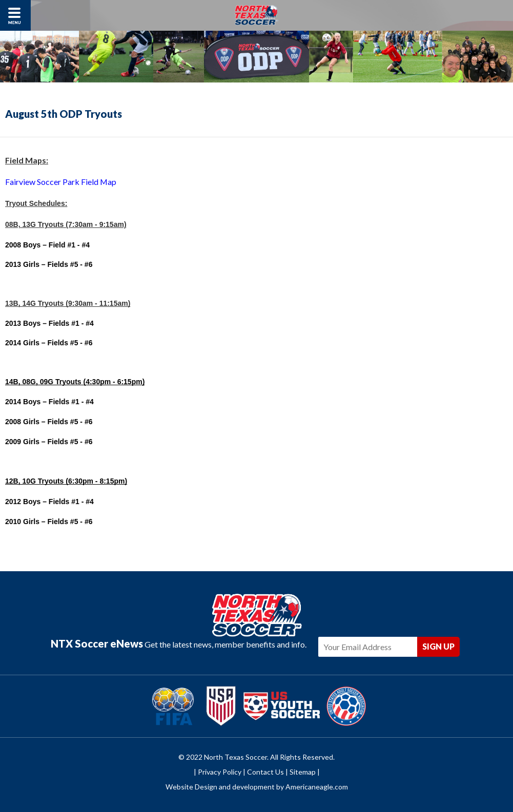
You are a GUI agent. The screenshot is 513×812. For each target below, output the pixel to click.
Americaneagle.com (317, 788)
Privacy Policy (220, 772)
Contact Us (265, 772)
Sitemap (303, 772)
